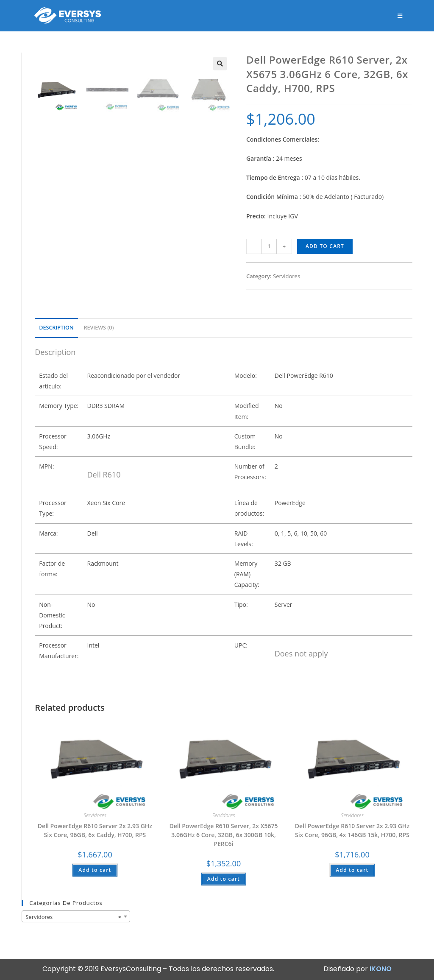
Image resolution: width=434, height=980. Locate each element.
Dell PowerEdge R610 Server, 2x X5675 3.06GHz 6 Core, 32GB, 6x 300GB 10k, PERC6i (223, 835)
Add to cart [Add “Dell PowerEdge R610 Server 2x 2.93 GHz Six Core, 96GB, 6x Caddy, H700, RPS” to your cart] (95, 870)
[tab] (56, 328)
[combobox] (76, 916)
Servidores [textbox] (73, 917)
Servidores (287, 276)
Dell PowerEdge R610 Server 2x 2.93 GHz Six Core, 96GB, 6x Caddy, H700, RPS (95, 830)
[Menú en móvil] (401, 16)
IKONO (381, 969)
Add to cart (325, 246)
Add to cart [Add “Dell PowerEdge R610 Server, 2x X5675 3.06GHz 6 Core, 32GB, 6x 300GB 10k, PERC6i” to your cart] (224, 879)
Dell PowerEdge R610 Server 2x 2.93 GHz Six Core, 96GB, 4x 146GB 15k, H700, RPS (352, 830)
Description (56, 328)
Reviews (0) (99, 328)
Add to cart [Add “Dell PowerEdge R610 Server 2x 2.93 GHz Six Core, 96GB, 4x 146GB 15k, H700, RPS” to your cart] (352, 870)
